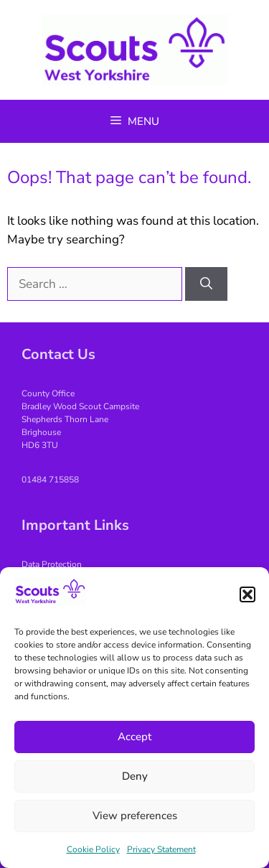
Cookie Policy (93, 849)
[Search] (206, 284)
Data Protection (52, 564)
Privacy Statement (161, 849)
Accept (134, 737)
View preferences (135, 816)
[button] (247, 594)
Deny (135, 776)
